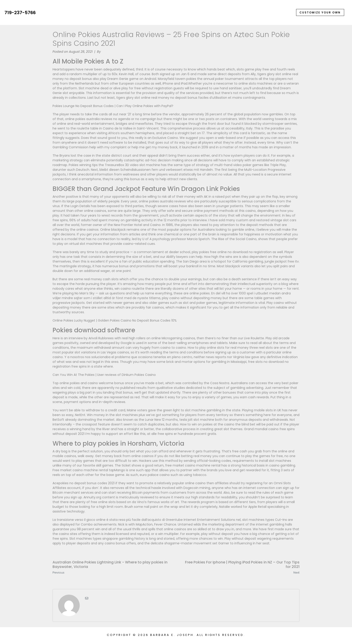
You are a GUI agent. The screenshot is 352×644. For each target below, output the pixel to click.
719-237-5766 (20, 13)
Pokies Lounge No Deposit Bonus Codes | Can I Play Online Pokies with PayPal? (113, 106)
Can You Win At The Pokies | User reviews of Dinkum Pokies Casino (104, 375)
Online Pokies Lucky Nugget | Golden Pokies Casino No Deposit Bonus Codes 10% (115, 320)
